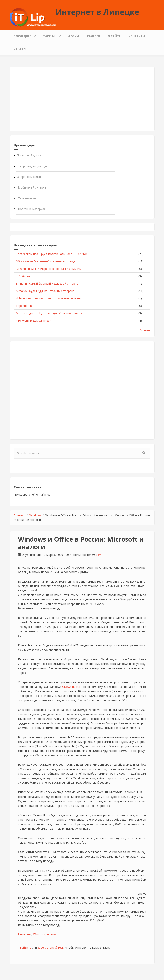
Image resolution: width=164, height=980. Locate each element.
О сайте (114, 36)
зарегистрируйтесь (51, 947)
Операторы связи (29, 177)
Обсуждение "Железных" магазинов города (45, 261)
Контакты (137, 36)
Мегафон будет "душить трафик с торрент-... (47, 291)
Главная (20, 515)
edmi (99, 555)
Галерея (93, 36)
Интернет (25, 934)
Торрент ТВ (24, 306)
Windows (35, 515)
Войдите (25, 947)
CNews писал (71, 687)
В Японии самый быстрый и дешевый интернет (48, 283)
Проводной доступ (30, 155)
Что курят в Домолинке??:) (34, 321)
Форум (74, 36)
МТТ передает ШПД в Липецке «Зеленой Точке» (49, 313)
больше (145, 330)
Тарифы (51, 35)
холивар (53, 934)
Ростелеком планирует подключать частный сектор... (53, 254)
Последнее (23, 35)
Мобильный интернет (33, 187)
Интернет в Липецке (97, 12)
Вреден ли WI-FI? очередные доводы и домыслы (49, 269)
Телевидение (27, 198)
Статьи (20, 48)
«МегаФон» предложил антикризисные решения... (50, 298)
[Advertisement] (82, 99)
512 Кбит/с (23, 276)
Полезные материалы (33, 209)
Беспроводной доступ (32, 166)
